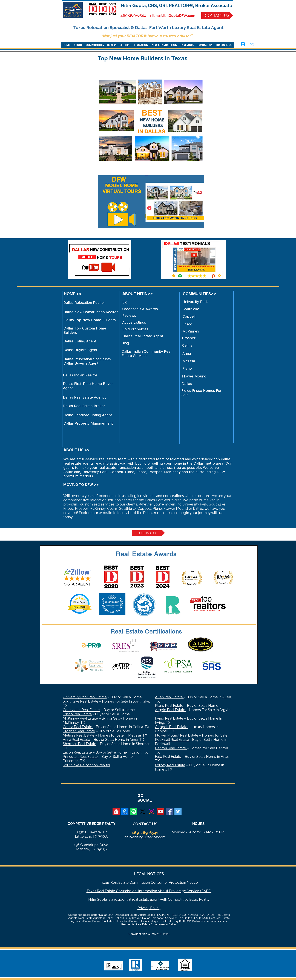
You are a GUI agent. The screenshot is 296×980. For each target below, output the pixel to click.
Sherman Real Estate (80, 744)
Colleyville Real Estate (81, 710)
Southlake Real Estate (81, 701)
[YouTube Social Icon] (160, 811)
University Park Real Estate (85, 697)
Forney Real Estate (170, 765)
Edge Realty (199, 899)
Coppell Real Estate (172, 727)
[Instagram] (151, 811)
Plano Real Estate (170, 706)
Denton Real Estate (171, 748)
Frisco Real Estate (77, 714)
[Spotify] (134, 811)
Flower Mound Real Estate (177, 735)
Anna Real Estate (77, 740)
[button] (78, 45)
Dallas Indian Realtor (80, 375)
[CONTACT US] (217, 15)
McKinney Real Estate (81, 718)
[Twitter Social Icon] (178, 811)
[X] (143, 811)
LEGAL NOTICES (149, 874)
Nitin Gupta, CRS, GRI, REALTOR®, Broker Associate (176, 5)
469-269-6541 (133, 15)
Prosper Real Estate (79, 731)
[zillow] (125, 811)
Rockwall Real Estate (172, 740)
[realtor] (116, 811)
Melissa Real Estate (79, 735)
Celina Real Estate (78, 727)
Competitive (178, 899)
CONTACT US (145, 824)
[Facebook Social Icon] (169, 811)
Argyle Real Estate (171, 710)
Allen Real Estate (169, 697)
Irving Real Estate (169, 718)
